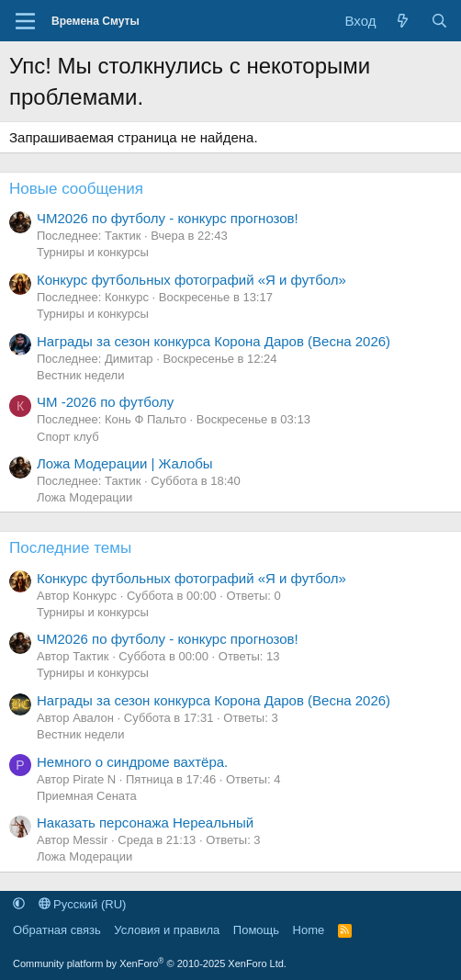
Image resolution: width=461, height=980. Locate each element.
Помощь (256, 930)
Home (309, 930)
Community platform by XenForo (150, 963)
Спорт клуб (68, 437)
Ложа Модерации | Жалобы (125, 463)
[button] (19, 904)
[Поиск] (439, 21)
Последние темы (70, 548)
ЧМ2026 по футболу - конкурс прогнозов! (168, 218)
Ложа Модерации (84, 497)
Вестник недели (80, 375)
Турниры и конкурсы (93, 252)
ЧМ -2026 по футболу (105, 402)
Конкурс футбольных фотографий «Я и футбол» (191, 280)
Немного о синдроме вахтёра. (132, 762)
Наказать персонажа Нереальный (145, 822)
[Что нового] (403, 21)
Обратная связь (57, 930)
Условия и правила (167, 930)
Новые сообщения (76, 189)
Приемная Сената (87, 796)
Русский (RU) (83, 904)
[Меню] (25, 21)
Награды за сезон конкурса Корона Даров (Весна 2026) (214, 341)
